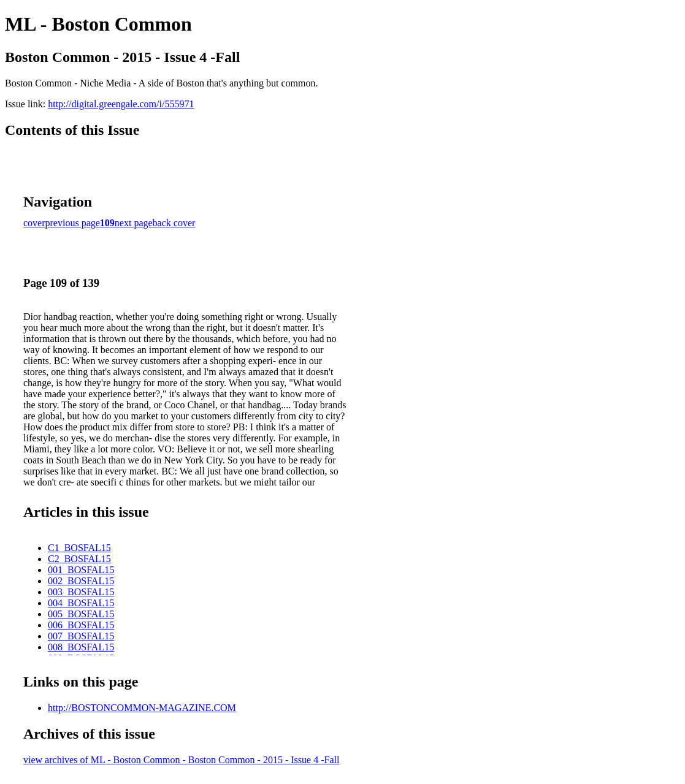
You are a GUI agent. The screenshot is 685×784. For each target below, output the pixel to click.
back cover (174, 223)
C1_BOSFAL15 (79, 548)
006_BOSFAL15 (81, 625)
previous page (73, 223)
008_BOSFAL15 (81, 647)
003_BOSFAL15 (81, 592)
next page (134, 223)
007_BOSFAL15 (81, 636)
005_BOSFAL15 (81, 614)
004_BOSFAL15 (81, 603)
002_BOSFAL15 (81, 581)
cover (34, 223)
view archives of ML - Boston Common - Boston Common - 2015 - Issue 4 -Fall (181, 760)
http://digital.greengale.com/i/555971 (121, 104)
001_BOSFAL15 (81, 570)
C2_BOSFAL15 (79, 559)
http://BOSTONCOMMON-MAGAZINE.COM (142, 708)
